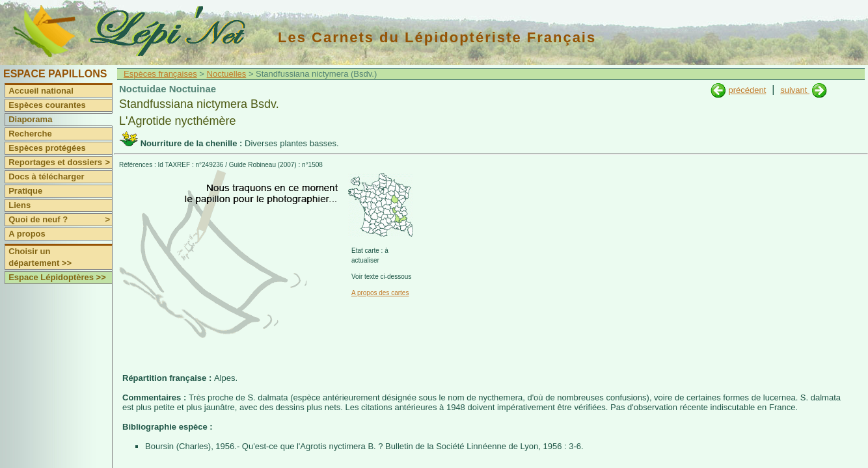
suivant (795, 90)
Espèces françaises (160, 74)
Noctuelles (227, 74)
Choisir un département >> (40, 257)
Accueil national (41, 91)
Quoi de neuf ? (60, 220)
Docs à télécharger (46, 176)
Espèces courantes (47, 105)
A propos (27, 234)
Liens (20, 205)
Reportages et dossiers (60, 162)
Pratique (25, 191)
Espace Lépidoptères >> (57, 277)
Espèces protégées (47, 148)
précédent (747, 90)
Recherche (30, 134)
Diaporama (30, 119)
